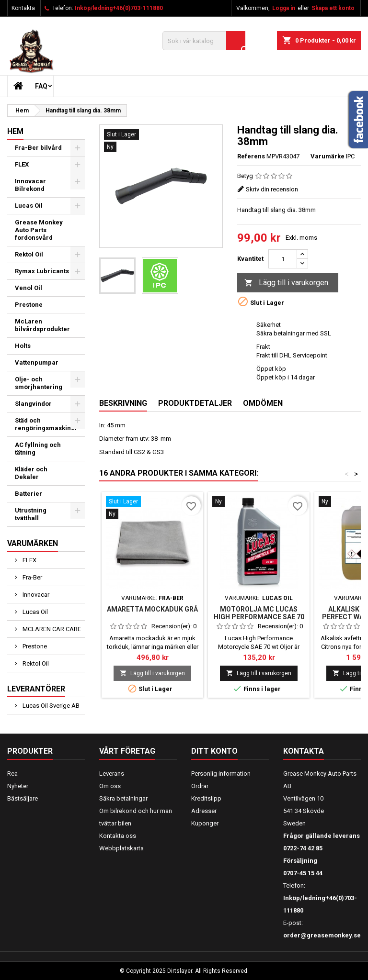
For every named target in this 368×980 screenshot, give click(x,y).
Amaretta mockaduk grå (152, 609)
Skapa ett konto (333, 8)
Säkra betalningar (123, 798)
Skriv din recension (272, 189)
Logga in (284, 8)
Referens (251, 156)
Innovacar (35, 595)
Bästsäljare (23, 798)
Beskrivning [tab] (123, 403)
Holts (23, 346)
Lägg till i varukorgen (286, 283)
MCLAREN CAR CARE (51, 629)
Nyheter (18, 786)
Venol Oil (29, 288)
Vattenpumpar (37, 362)
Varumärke (328, 156)
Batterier (29, 494)
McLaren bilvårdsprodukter (42, 325)
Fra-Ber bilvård (38, 148)
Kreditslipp (206, 798)
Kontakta (23, 8)
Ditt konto (214, 751)
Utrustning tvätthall (31, 514)
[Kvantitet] (283, 259)
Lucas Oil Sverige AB (50, 706)
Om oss (110, 786)
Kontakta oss (118, 836)
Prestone (29, 305)
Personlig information (221, 774)
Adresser (204, 811)
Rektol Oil (29, 254)
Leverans (112, 774)
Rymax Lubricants (42, 271)
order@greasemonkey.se (322, 935)
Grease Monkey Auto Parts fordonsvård (39, 230)
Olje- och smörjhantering (39, 383)
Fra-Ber (32, 577)
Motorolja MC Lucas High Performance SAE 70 (259, 613)
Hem (15, 131)
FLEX (22, 164)
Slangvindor (33, 404)
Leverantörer (36, 689)
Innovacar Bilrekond (30, 185)
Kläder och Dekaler (31, 473)
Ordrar (200, 786)
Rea (12, 774)
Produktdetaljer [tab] (195, 403)
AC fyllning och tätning (38, 449)
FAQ (41, 86)
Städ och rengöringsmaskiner (46, 424)
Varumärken (33, 543)
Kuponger (205, 823)
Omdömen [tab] (263, 403)
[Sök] (204, 41)
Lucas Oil (29, 206)
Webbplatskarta (121, 848)
